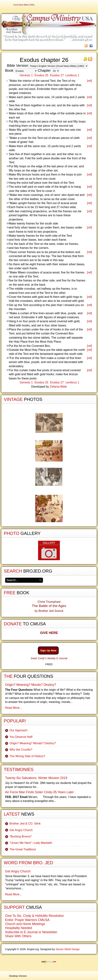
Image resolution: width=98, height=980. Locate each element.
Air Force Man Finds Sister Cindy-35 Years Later (39, 792)
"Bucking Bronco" (21, 836)
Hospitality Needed (19, 928)
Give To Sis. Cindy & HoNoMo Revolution (34, 916)
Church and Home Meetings (25, 924)
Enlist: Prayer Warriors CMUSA (27, 920)
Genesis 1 (26, 75)
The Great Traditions (23, 849)
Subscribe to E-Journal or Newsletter (31, 932)
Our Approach (18, 730)
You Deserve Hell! (21, 737)
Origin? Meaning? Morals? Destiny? (31, 685)
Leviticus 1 (72, 75)
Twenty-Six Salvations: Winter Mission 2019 (36, 778)
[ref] (89, 81)
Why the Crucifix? (21, 750)
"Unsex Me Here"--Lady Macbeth (31, 843)
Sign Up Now (48, 650)
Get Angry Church (21, 830)
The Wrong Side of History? (27, 756)
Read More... (13, 708)
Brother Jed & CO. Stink (25, 824)
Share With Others (18, 936)
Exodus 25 (41, 75)
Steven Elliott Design (68, 949)
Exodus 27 (57, 75)
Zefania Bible (58, 387)
